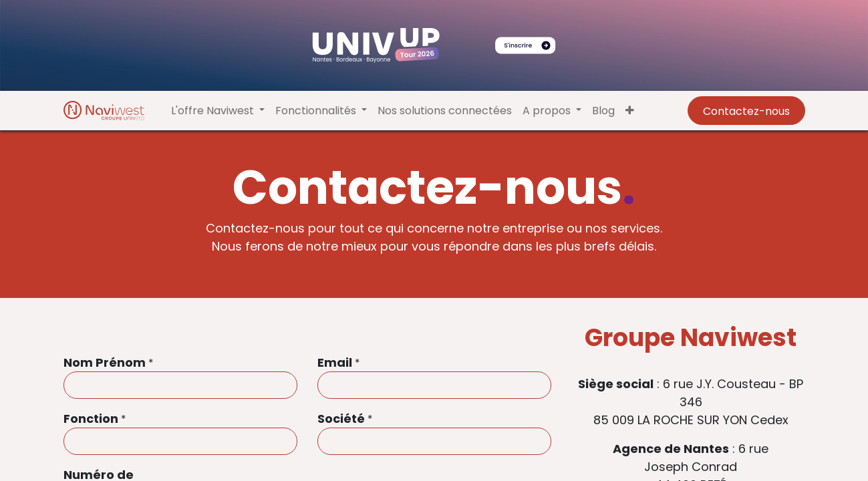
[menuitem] (445, 111)
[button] (630, 111)
